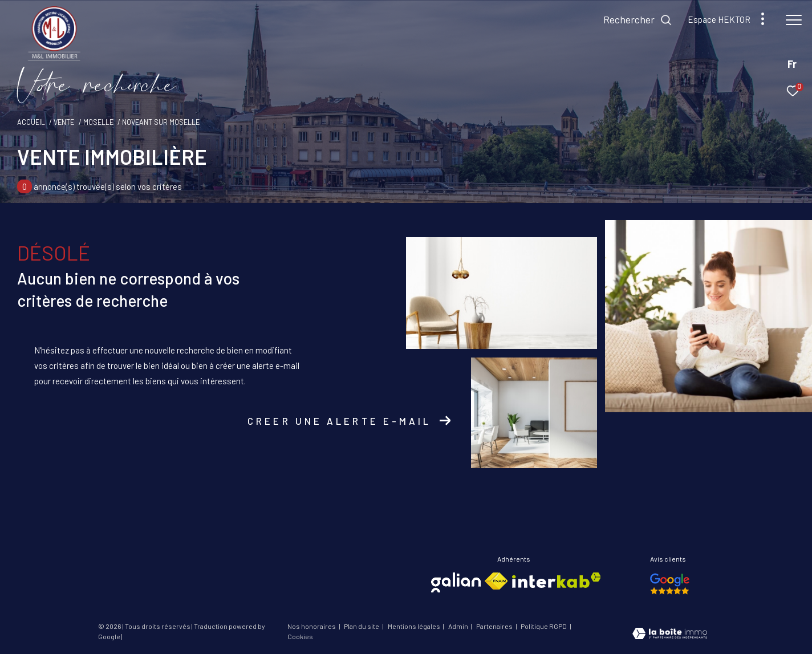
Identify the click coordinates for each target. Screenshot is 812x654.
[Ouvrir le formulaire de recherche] (638, 20)
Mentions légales (415, 626)
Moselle (98, 122)
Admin (459, 626)
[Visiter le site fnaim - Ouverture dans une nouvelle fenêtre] (496, 581)
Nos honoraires (312, 626)
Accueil (31, 122)
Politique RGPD (544, 626)
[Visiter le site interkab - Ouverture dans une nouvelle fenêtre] (557, 580)
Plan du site (362, 626)
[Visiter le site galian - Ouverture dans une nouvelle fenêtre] (456, 582)
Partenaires (495, 626)
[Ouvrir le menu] (794, 20)
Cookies (300, 637)
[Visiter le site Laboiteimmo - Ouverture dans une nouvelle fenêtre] (670, 635)
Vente (64, 122)
